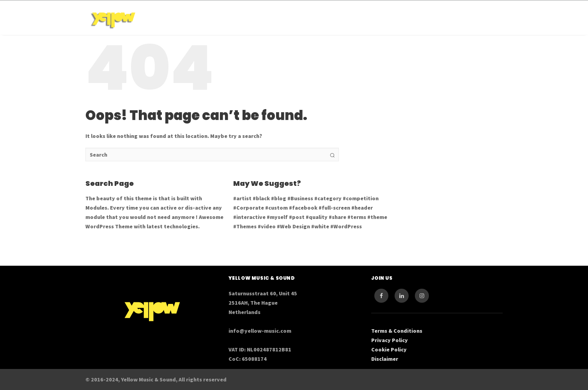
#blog (279, 198)
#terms (357, 217)
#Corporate (249, 208)
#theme (377, 217)
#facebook (303, 208)
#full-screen (334, 208)
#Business (300, 198)
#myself (277, 217)
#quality (317, 217)
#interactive (249, 217)
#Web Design (293, 226)
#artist (242, 198)
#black (261, 198)
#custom (276, 208)
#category (328, 198)
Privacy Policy (390, 340)
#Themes (245, 226)
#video (267, 226)
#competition (361, 198)
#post (297, 217)
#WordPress (346, 226)
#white (320, 226)
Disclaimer (385, 359)
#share (337, 217)
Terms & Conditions (397, 331)
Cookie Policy (389, 349)
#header (362, 208)
